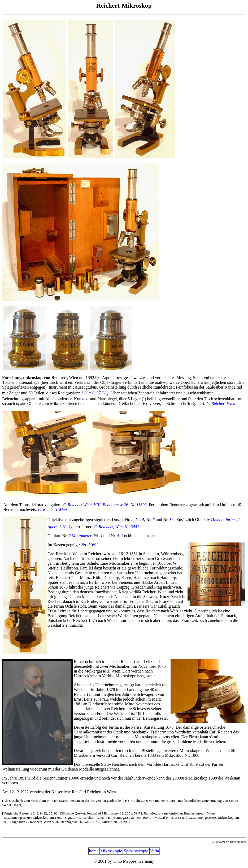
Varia (155, 851)
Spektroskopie (136, 851)
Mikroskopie (111, 851)
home (94, 851)
